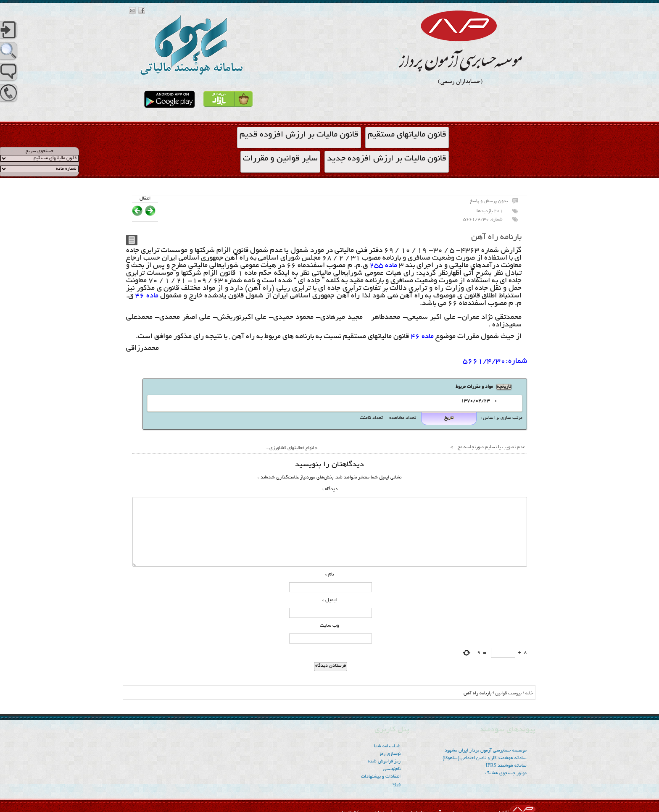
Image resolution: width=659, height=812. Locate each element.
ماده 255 (383, 266)
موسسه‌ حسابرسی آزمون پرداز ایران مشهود (486, 751)
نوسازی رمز (390, 754)
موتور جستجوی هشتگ (506, 773)
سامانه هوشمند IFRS (506, 766)
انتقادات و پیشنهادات (381, 777)
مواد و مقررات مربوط (474, 387)
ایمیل (330, 600)
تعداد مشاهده (402, 418)
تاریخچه (504, 387)
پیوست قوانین (508, 694)
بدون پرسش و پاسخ (489, 201)
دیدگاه (330, 489)
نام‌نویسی (392, 769)
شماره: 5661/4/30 (483, 220)
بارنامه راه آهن (496, 237)
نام (330, 574)
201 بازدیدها (490, 211)
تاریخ (449, 418)
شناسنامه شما (387, 746)
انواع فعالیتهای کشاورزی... (290, 448)
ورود (396, 784)
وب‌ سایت (329, 626)
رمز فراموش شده (384, 762)
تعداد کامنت (371, 418)
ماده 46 (146, 296)
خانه (529, 694)
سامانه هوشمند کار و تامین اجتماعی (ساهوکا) (485, 758)
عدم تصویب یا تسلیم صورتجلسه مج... (489, 447)
